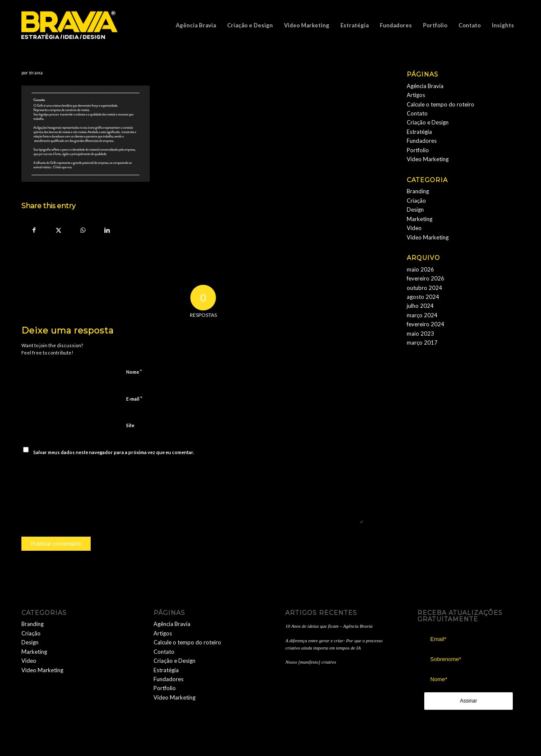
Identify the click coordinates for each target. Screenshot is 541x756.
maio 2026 (420, 269)
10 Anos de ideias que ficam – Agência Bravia (329, 626)
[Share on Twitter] (58, 230)
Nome (134, 372)
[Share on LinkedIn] (107, 230)
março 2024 (422, 315)
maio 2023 (420, 334)
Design (415, 210)
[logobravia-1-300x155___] (69, 25)
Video (414, 228)
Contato (417, 113)
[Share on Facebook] (34, 230)
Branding (418, 191)
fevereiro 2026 (426, 278)
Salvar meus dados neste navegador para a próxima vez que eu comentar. (114, 452)
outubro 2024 (424, 288)
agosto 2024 (423, 297)
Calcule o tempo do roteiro (440, 104)
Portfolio (418, 150)
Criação (416, 201)
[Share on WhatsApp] (83, 230)
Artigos (416, 95)
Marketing (420, 219)
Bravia (36, 73)
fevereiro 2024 (426, 324)
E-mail (134, 399)
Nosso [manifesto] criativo (310, 662)
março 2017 (422, 343)
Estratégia (419, 132)
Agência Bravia (425, 86)
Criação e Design (428, 122)
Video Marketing (428, 159)
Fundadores (422, 141)
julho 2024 (420, 306)
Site (130, 425)
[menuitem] (196, 25)
